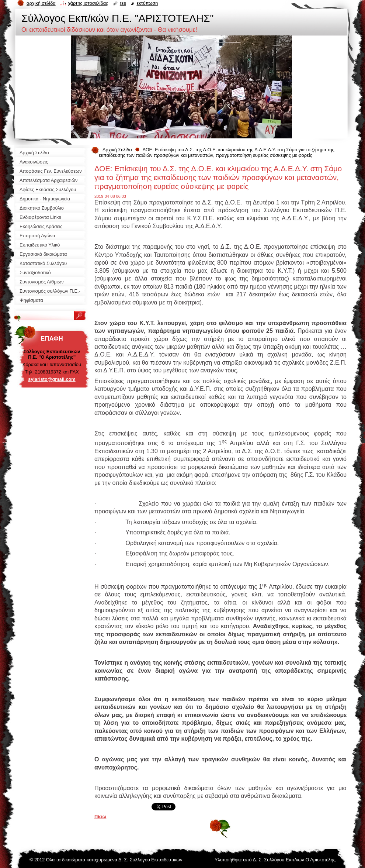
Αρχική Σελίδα (117, 150)
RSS (123, 3)
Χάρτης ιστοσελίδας (88, 3)
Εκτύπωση (147, 3)
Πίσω (100, 817)
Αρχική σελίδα (41, 3)
